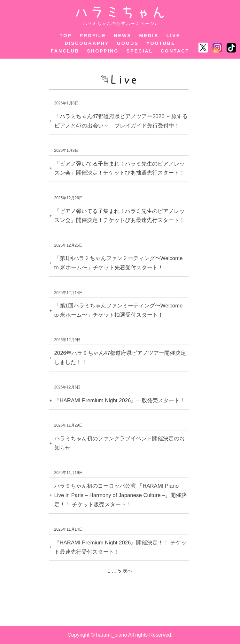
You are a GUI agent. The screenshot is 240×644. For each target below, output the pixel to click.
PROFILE (93, 36)
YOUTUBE (161, 43)
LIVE (174, 36)
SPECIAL (140, 51)
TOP (66, 36)
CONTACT (175, 51)
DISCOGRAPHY (87, 43)
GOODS (128, 43)
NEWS (123, 36)
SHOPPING (103, 51)
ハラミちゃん (120, 12)
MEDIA (149, 36)
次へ (128, 571)
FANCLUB (65, 51)
